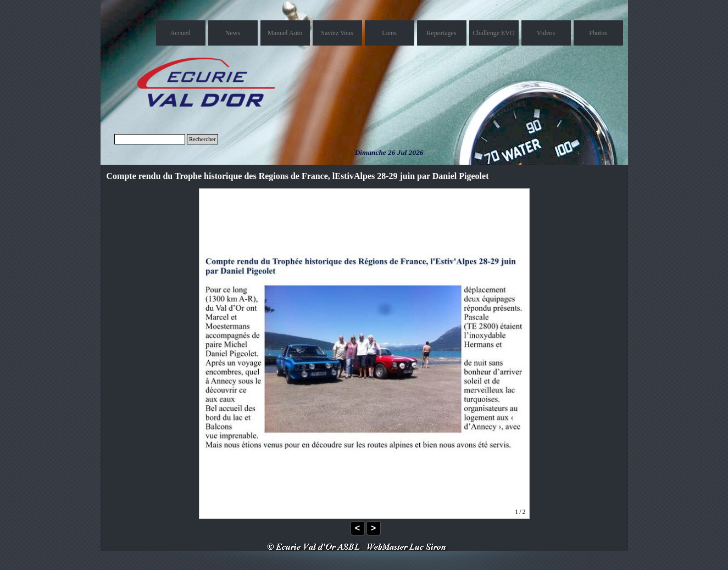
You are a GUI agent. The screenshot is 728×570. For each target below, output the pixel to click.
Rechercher (202, 139)
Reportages (442, 33)
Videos (546, 33)
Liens (389, 33)
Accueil (180, 33)
